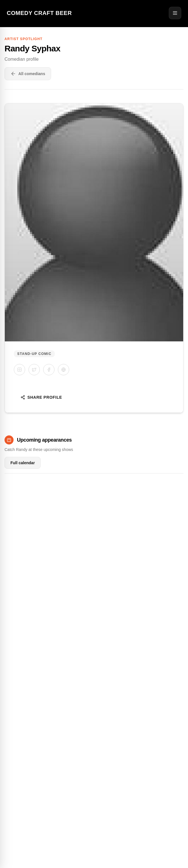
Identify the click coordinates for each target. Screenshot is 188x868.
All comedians (28, 74)
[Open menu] (175, 13)
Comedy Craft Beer (39, 13)
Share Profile (41, 397)
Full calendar (23, 463)
